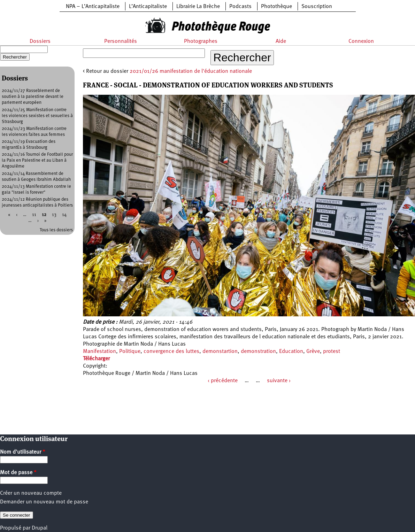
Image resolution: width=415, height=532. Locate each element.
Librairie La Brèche (198, 7)
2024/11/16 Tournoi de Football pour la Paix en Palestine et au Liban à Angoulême (37, 160)
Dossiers (40, 41)
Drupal (40, 528)
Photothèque (276, 7)
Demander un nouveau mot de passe (44, 502)
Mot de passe (18, 473)
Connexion (361, 41)
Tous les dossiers (56, 230)
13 (54, 215)
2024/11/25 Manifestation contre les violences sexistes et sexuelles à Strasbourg (37, 116)
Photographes (201, 41)
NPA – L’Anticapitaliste (93, 7)
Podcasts (240, 7)
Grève (313, 352)
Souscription (317, 7)
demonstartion (220, 352)
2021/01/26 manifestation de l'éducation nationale (191, 71)
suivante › (279, 381)
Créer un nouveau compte (31, 493)
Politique (130, 352)
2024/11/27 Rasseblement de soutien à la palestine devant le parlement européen (33, 97)
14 (64, 215)
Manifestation (99, 352)
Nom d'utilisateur (23, 452)
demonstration (258, 352)
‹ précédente (223, 381)
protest (332, 352)
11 (34, 215)
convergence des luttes (171, 352)
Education (291, 352)
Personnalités (121, 41)
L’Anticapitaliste (148, 7)
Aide (281, 41)
